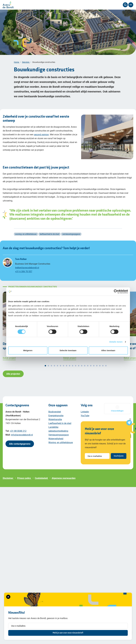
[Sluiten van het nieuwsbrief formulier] (8, 597)
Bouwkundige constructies (44, 62)
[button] (45, 366)
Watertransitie (55, 419)
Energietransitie (56, 415)
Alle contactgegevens (20, 444)
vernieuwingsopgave (71, 234)
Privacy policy (24, 478)
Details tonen (116, 342)
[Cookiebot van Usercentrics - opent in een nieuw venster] (116, 291)
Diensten (26, 62)
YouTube (85, 415)
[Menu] (131, 5)
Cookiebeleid (42, 478)
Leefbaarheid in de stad (60, 423)
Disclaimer (8, 478)
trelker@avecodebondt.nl (27, 268)
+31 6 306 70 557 (24, 271)
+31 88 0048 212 (18, 431)
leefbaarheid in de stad (50, 234)
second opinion (41, 134)
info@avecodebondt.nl (22, 435)
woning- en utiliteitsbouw (26, 234)
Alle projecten (13, 374)
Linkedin (85, 412)
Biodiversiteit (55, 412)
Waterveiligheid (56, 439)
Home (17, 62)
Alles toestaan (108, 350)
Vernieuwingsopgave (59, 435)
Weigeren (28, 350)
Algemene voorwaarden (64, 478)
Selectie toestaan (68, 350)
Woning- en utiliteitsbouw (61, 442)
